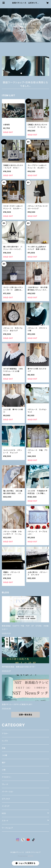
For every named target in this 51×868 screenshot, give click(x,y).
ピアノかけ (6, 799)
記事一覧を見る (25, 715)
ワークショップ (7, 828)
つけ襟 (4, 755)
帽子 (4, 763)
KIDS (4, 813)
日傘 (4, 748)
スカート (5, 821)
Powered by (25, 856)
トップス (5, 741)
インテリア (6, 806)
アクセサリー (7, 777)
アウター (5, 734)
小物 (4, 770)
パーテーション (8, 792)
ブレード (5, 784)
